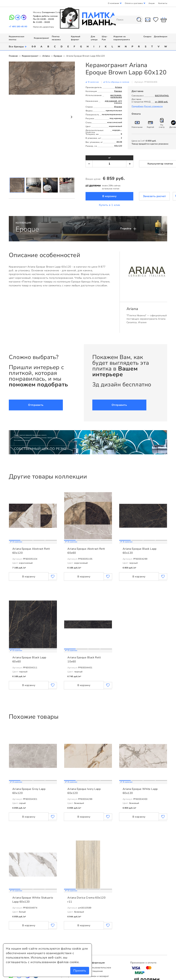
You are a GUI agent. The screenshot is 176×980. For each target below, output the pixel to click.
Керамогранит (41, 38)
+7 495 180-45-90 (18, 27)
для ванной (111, 101)
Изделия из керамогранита (122, 38)
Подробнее (138, 106)
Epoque (58, 56)
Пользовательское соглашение (100, 969)
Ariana (46, 56)
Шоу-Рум (105, 38)
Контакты (163, 3)
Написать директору (44, 27)
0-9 (34, 47)
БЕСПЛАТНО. (162, 96)
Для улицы (94, 38)
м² (110, 158)
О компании (113, 3)
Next (71, 117)
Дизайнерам (161, 37)
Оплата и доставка (134, 3)
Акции (152, 3)
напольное (116, 97)
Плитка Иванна (88, 18)
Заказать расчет (154, 196)
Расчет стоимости (153, 106)
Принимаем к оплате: (144, 963)
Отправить (36, 405)
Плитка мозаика (56, 38)
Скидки (147, 37)
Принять (80, 971)
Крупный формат (76, 38)
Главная (13, 56)
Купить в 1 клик (110, 205)
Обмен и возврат (99, 976)
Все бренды (18, 47)
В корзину (110, 196)
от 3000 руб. (161, 102)
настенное (116, 95)
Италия (118, 107)
